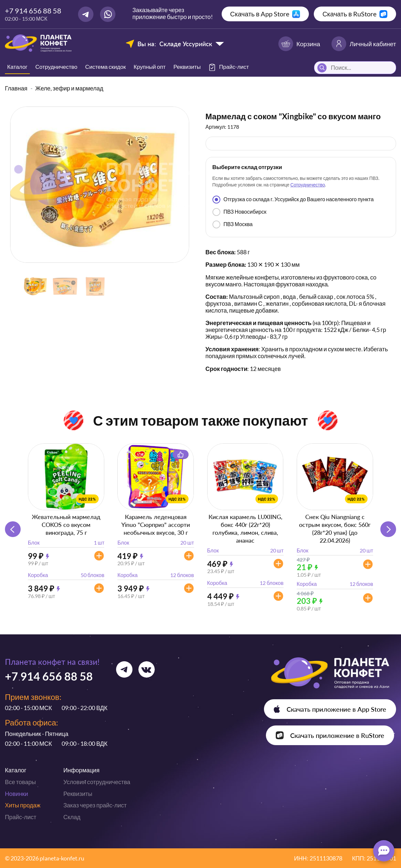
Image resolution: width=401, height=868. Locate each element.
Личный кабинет (364, 44)
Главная (16, 88)
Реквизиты (187, 67)
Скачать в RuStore (349, 14)
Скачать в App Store (260, 14)
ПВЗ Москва (233, 224)
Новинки (17, 794)
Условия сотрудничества (97, 782)
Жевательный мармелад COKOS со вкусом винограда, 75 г (66, 525)
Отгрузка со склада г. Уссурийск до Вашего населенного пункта (293, 200)
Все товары (20, 782)
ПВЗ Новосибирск (240, 212)
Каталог (17, 67)
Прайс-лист (21, 817)
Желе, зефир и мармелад (70, 88)
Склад (72, 817)
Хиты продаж (23, 805)
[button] (388, 529)
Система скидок (106, 67)
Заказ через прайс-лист (95, 805)
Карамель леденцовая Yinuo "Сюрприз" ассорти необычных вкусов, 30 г (156, 525)
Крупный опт (150, 67)
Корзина (299, 44)
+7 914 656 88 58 (33, 11)
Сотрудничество (56, 67)
